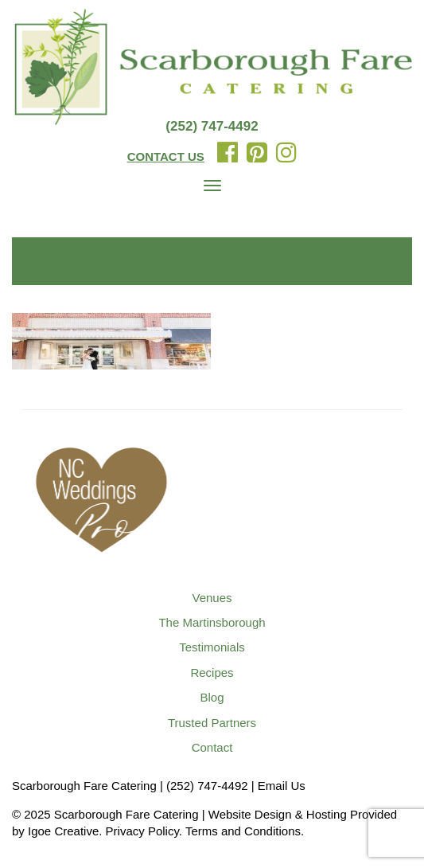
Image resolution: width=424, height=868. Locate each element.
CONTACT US (166, 156)
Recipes (212, 673)
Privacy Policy (142, 831)
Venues (212, 598)
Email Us (282, 786)
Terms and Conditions (243, 831)
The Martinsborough (212, 622)
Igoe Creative (63, 831)
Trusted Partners (212, 723)
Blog (212, 697)
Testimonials (212, 647)
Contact (212, 747)
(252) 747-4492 (212, 126)
